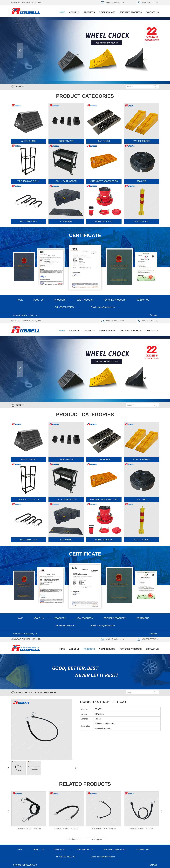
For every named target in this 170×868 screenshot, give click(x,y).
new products (107, 12)
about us (74, 12)
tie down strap (48, 692)
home (20, 300)
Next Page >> (97, 839)
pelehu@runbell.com (112, 2)
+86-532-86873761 (148, 2)
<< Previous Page (73, 839)
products (89, 12)
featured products (131, 12)
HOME (18, 87)
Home (62, 12)
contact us (152, 12)
